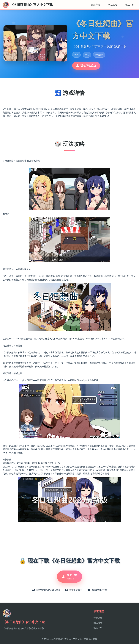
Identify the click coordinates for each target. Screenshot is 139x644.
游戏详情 (96, 5)
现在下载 (130, 5)
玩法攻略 (113, 5)
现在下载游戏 (86, 66)
